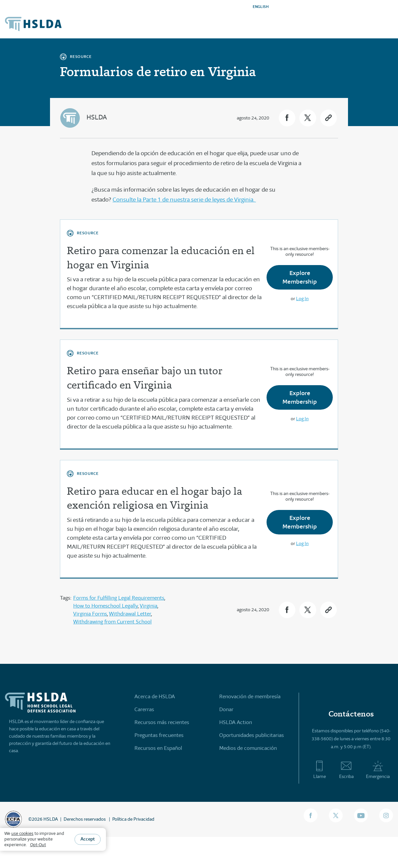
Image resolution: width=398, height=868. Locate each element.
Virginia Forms (90, 614)
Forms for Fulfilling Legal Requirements (119, 598)
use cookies (22, 833)
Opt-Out (38, 845)
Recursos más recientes (162, 722)
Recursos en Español (158, 748)
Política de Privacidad (133, 819)
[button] (287, 118)
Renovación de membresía (250, 696)
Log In (302, 298)
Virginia (149, 606)
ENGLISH (261, 6)
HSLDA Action (236, 722)
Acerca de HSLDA (155, 696)
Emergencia (378, 770)
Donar (226, 709)
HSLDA (97, 117)
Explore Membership (300, 277)
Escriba (346, 770)
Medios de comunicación (248, 748)
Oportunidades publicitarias (251, 735)
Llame (319, 770)
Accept (88, 839)
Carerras (144, 709)
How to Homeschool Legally (105, 606)
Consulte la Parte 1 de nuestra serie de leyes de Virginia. (184, 200)
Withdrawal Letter (130, 614)
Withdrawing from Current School (112, 622)
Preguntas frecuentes (159, 735)
